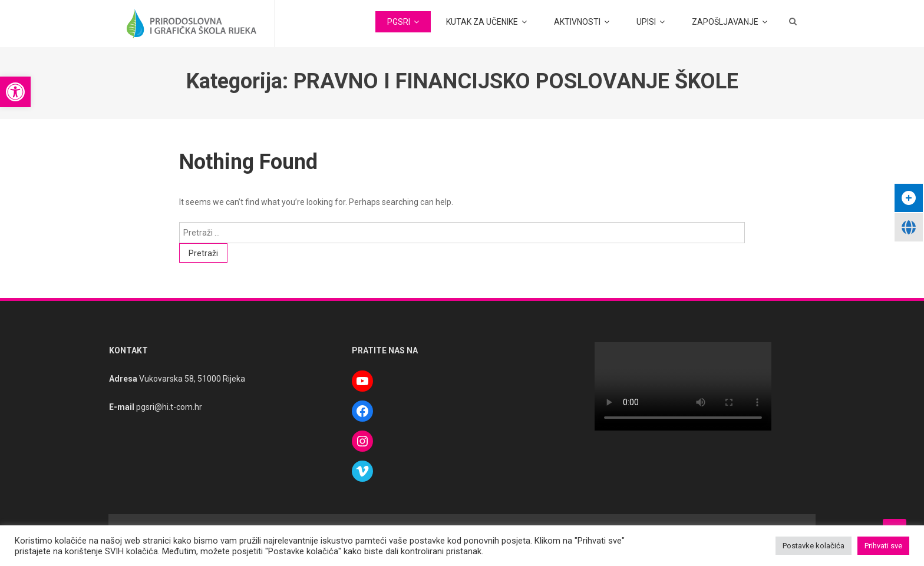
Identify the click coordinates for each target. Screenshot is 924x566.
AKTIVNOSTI (577, 22)
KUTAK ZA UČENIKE (482, 22)
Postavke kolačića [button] (814, 546)
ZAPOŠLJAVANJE (725, 22)
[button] (15, 92)
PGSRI (399, 22)
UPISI (646, 22)
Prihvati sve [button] (883, 546)
